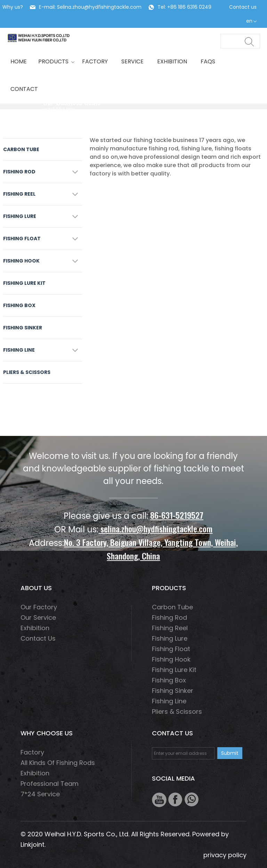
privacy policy (225, 855)
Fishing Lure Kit (24, 283)
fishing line (19, 350)
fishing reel (19, 194)
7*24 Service (40, 794)
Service (132, 61)
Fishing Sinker (23, 328)
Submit (230, 753)
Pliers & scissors (27, 372)
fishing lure (20, 216)
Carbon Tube (21, 149)
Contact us (243, 7)
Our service (38, 617)
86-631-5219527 (177, 515)
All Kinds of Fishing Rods (58, 763)
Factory (95, 61)
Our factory (39, 607)
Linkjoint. (33, 844)
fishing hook (21, 261)
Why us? (13, 7)
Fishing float (22, 238)
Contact (24, 89)
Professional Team (50, 784)
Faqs (208, 61)
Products (54, 61)
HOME (19, 61)
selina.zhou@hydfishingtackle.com (155, 529)
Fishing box (19, 305)
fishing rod (19, 172)
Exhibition (172, 61)
